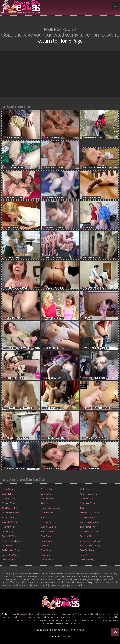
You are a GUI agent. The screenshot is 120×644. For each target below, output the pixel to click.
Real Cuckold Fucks (11, 550)
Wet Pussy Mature (89, 522)
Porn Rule (45, 555)
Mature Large (47, 517)
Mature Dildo (47, 513)
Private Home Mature (12, 541)
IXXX (82, 508)
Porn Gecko (46, 541)
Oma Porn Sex (87, 498)
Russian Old (46, 489)
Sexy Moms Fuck (88, 517)
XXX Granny (7, 531)
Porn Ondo (46, 550)
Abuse (67, 636)
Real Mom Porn (87, 527)
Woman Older (8, 503)
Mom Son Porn (48, 498)
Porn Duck (46, 536)
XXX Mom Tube (9, 508)
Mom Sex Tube (87, 503)
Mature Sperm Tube (50, 508)
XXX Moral (6, 545)
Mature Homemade (89, 513)
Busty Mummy (87, 560)
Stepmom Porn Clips (90, 541)
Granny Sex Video (10, 555)
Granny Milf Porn (10, 536)
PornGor (45, 545)
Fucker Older (86, 536)
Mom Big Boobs (9, 522)
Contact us (55, 636)
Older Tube (7, 494)
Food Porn (85, 555)
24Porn (44, 503)
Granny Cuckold (48, 527)
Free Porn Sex (8, 527)
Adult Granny (8, 489)
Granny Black (47, 560)
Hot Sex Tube (8, 517)
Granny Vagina (8, 560)
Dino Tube (46, 494)
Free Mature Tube (49, 522)
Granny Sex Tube (88, 494)
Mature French (48, 531)
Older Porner (86, 489)
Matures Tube (8, 498)
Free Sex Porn (87, 550)
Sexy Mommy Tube (89, 531)
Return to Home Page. (60, 41)
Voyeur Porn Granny (90, 545)
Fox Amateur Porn (10, 513)
